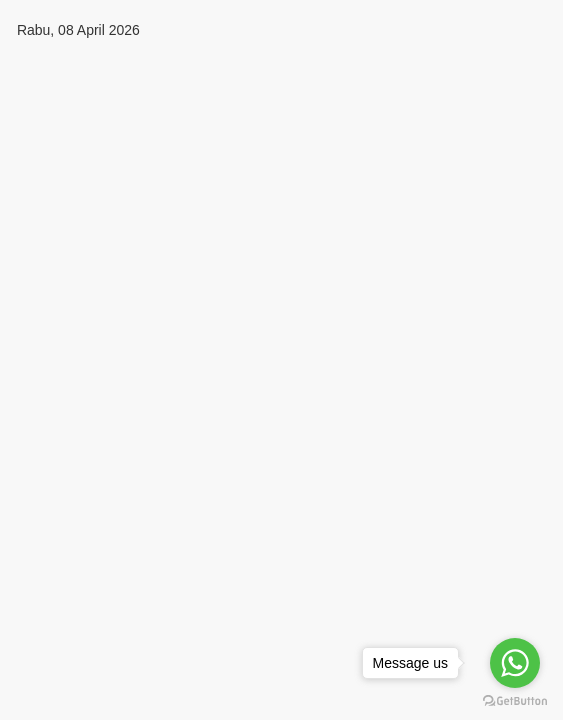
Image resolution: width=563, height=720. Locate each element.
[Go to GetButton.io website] (515, 700)
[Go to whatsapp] (515, 663)
